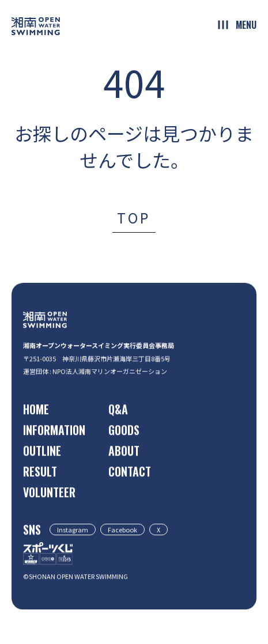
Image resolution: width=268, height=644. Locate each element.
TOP (134, 217)
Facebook (122, 530)
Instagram (73, 530)
